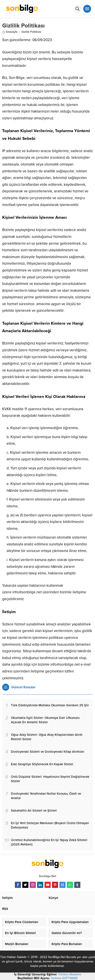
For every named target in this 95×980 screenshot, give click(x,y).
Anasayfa (10, 32)
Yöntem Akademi (70, 974)
